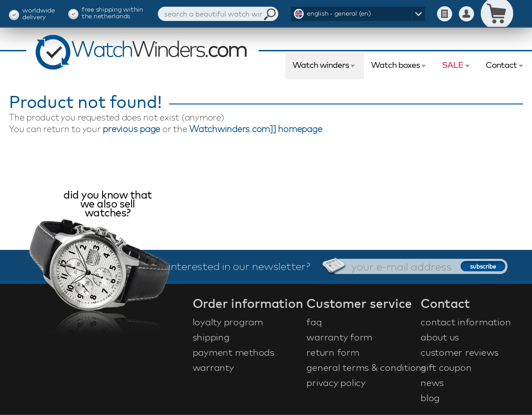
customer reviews (460, 352)
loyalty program (228, 322)
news (432, 382)
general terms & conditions (362, 367)
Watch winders (321, 65)
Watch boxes (395, 65)
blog (430, 398)
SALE (453, 65)
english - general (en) (339, 13)
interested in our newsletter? (239, 266)
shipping (211, 337)
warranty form (339, 337)
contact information (466, 322)
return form (333, 352)
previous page (131, 129)
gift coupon (446, 367)
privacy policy (336, 382)
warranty (213, 367)
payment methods (233, 352)
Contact (501, 65)
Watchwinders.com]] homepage (256, 129)
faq (314, 322)
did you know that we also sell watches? (108, 205)
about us (440, 337)
